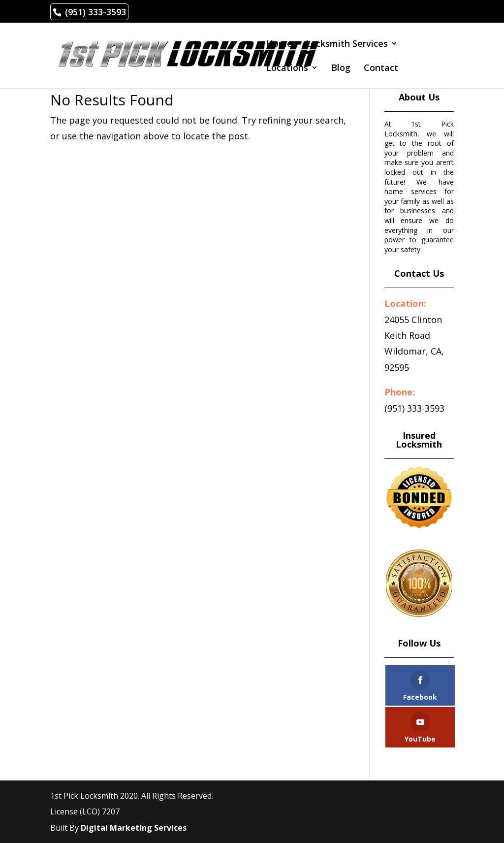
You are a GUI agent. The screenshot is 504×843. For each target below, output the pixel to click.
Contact (381, 69)
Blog (341, 69)
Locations (287, 69)
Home (279, 45)
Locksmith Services (347, 45)
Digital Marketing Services (134, 828)
